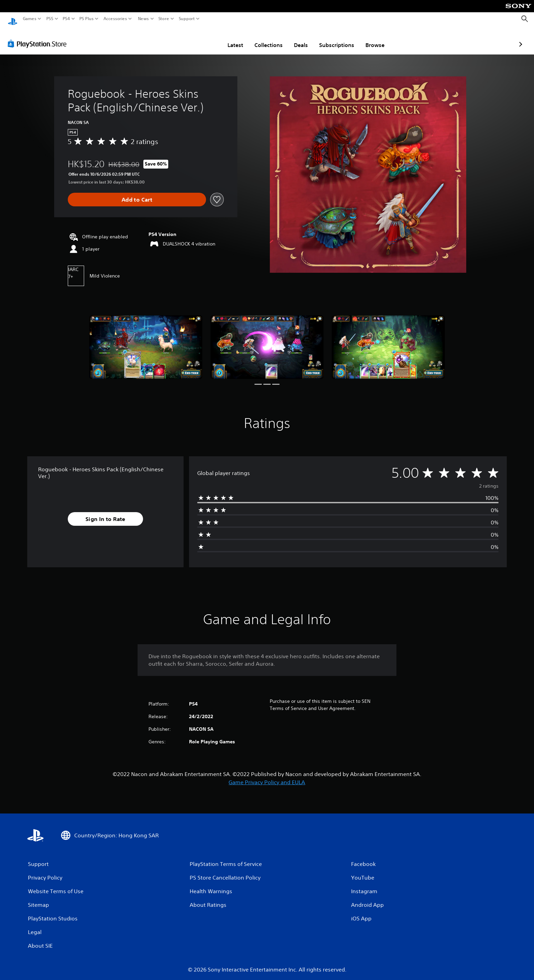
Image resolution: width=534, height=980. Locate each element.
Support (187, 19)
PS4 (66, 19)
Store (164, 19)
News (143, 19)
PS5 (50, 19)
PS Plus (87, 19)
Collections (229, 38)
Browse (335, 38)
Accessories (115, 19)
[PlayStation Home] (13, 19)
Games (30, 19)
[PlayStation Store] (39, 37)
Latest (195, 38)
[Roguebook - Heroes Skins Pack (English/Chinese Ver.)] (146, 341)
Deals (261, 38)
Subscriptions (297, 38)
